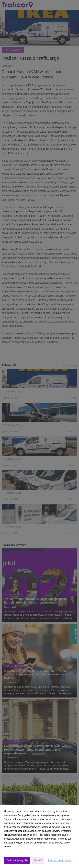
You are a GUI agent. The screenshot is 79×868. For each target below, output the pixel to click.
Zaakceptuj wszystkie (17, 860)
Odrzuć (38, 860)
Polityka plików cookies (60, 860)
